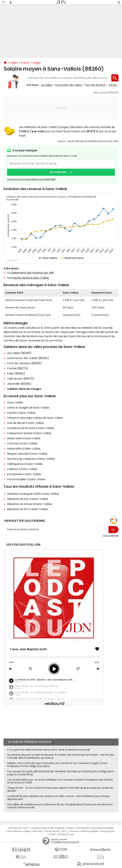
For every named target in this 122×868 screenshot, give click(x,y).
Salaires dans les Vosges (24, 389)
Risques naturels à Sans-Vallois (27, 454)
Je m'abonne (58, 172)
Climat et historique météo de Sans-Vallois (35, 418)
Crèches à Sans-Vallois (22, 443)
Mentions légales (90, 831)
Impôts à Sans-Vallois (21, 413)
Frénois (113, 85)
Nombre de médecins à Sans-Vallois (31, 459)
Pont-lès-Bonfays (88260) (24, 363)
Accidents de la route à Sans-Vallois (31, 428)
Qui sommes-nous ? (19, 828)
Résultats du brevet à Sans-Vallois (29, 504)
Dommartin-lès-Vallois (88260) (28, 358)
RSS (64, 831)
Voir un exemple (111, 536)
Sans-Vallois (15, 402)
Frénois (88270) (18, 368)
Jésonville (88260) (19, 384)
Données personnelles (103, 828)
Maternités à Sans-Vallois (24, 448)
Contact (71, 828)
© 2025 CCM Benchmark (61, 834)
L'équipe (35, 828)
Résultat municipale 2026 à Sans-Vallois (33, 494)
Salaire (14, 63)
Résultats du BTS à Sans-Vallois (27, 509)
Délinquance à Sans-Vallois (25, 464)
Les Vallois (47, 85)
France (25, 63)
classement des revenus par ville (32, 273)
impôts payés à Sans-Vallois (30, 278)
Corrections (74, 831)
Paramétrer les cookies (19, 831)
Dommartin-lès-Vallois (69, 85)
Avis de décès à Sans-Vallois (26, 423)
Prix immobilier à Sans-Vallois (26, 479)
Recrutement (83, 828)
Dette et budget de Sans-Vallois (28, 408)
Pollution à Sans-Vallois (22, 469)
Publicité (60, 828)
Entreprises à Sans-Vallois (24, 474)
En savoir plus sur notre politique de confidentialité (31, 179)
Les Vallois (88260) (19, 353)
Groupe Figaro (108, 831)
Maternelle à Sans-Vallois (24, 438)
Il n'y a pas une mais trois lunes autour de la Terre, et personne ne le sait (49, 750)
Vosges (37, 63)
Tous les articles (52, 831)
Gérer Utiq (37, 831)
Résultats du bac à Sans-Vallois (27, 499)
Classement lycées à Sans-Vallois (29, 433)
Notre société (48, 828)
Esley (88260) (16, 373)
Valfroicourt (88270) (21, 379)
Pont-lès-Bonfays (95, 85)
